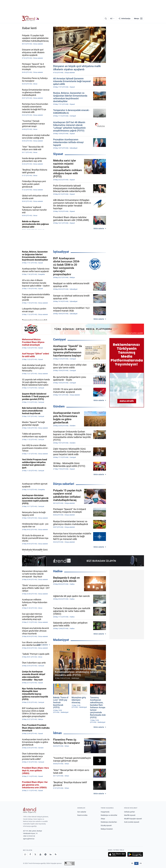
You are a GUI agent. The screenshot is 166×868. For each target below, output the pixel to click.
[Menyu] (138, 18)
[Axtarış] (106, 18)
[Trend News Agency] (30, 810)
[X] (35, 854)
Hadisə (58, 571)
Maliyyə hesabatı (107, 829)
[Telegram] (45, 854)
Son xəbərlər (82, 812)
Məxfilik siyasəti (130, 815)
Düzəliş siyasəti (106, 825)
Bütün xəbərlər (99, 229)
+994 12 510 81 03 (29, 836)
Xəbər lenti (29, 28)
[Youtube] (40, 854)
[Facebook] (30, 854)
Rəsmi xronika (82, 815)
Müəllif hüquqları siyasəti (133, 819)
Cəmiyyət (59, 339)
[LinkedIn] (50, 854)
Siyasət (58, 154)
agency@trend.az (29, 839)
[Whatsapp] (25, 854)
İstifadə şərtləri (129, 812)
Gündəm (59, 406)
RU (141, 863)
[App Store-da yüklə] (117, 854)
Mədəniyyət (61, 640)
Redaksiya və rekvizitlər (109, 815)
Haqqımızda (105, 812)
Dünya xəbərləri (64, 484)
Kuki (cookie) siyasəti (132, 822)
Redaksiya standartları (109, 822)
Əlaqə (103, 819)
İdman (57, 733)
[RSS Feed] (56, 854)
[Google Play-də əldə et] (135, 854)
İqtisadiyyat (61, 252)
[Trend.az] (31, 18)
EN (132, 863)
